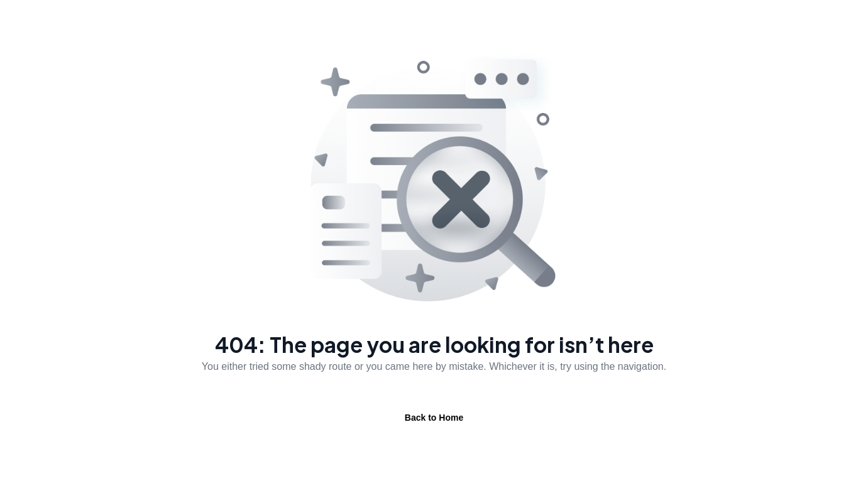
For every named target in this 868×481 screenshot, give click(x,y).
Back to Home (434, 418)
